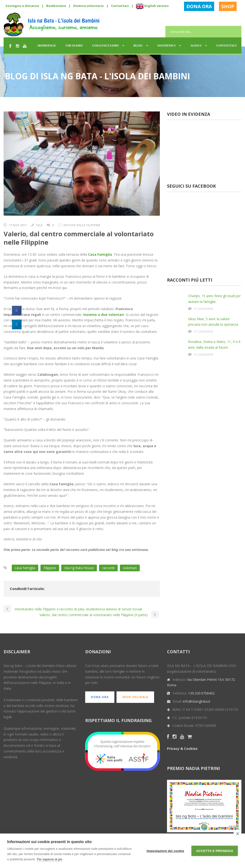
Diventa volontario (89, 6)
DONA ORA (199, 6)
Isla (39, 225)
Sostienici (167, 45)
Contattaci (120, 6)
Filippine (50, 568)
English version (152, 6)
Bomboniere (56, 6)
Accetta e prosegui (215, 851)
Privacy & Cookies (182, 749)
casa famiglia (25, 568)
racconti (108, 568)
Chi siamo (74, 45)
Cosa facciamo (105, 45)
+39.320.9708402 (201, 693)
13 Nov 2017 (18, 225)
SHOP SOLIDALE (135, 697)
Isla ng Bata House (79, 568)
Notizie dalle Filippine (82, 225)
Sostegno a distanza (22, 6)
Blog (138, 45)
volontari (130, 568)
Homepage (47, 45)
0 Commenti (204, 309)
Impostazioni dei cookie (165, 851)
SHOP (228, 6)
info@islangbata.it (197, 701)
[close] (237, 833)
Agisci (196, 45)
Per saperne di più (50, 859)
